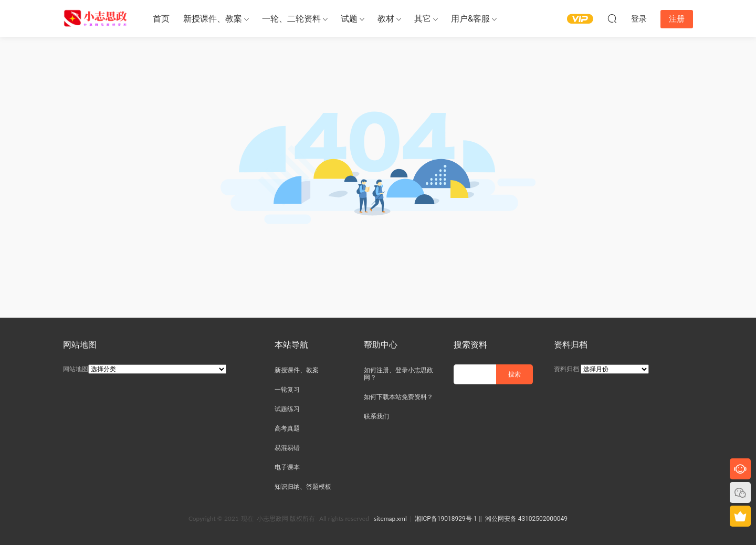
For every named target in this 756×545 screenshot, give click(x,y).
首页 (161, 19)
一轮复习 (287, 390)
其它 (423, 19)
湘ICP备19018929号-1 (446, 519)
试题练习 (287, 409)
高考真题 (287, 428)
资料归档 (566, 369)
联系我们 (376, 416)
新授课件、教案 (213, 19)
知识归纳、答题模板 (303, 487)
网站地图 (76, 369)
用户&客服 (470, 19)
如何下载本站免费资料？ (398, 397)
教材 (386, 19)
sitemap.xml (390, 518)
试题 (349, 19)
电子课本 (287, 467)
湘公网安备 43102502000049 (526, 519)
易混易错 (287, 448)
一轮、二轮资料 (291, 19)
